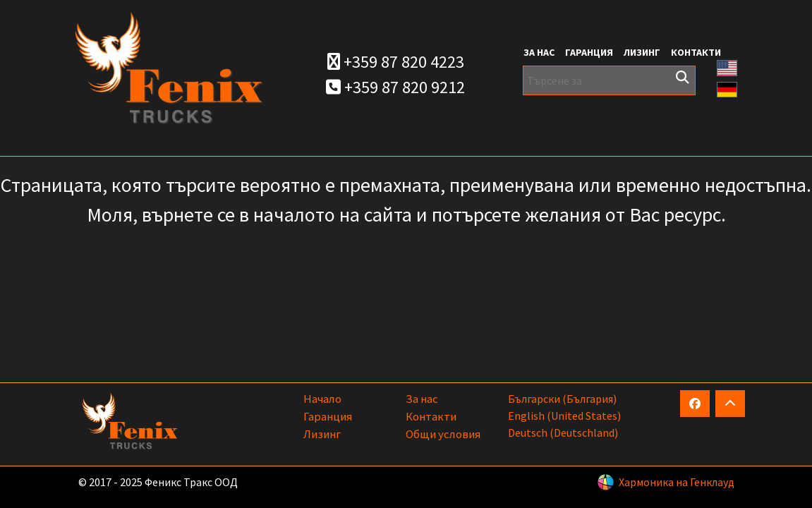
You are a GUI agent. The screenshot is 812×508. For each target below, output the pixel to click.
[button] (727, 66)
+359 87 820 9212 (395, 87)
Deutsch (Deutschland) (563, 433)
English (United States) (564, 416)
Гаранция (589, 52)
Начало (322, 399)
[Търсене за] (609, 80)
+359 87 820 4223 (396, 62)
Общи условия (443, 434)
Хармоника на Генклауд (677, 482)
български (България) (562, 399)
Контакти (696, 52)
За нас (539, 52)
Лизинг (642, 52)
